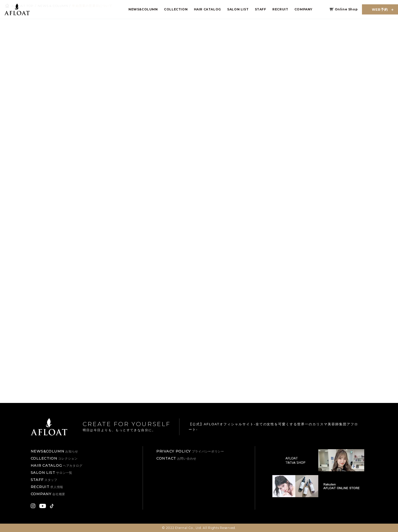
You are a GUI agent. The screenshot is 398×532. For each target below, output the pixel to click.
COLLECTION (176, 9)
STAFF (261, 9)
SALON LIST (238, 9)
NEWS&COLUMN (143, 9)
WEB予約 (380, 10)
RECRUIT (280, 9)
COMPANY (303, 9)
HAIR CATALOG (208, 9)
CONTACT (176, 458)
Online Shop (346, 9)
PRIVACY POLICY (190, 451)
